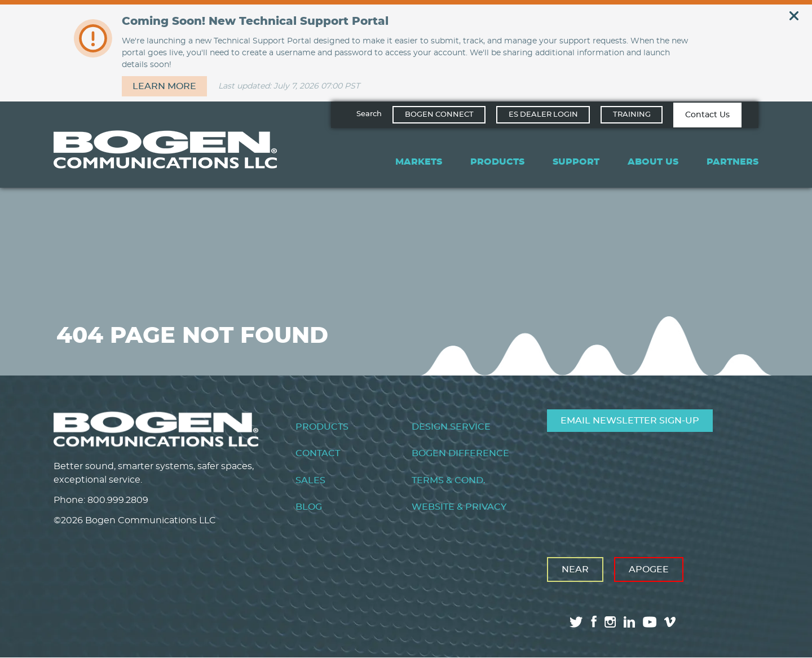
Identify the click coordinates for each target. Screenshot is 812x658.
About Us (653, 162)
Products (497, 162)
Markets (419, 162)
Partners (732, 162)
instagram (610, 622)
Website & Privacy (459, 507)
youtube (650, 622)
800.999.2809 (118, 500)
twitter (576, 622)
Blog (309, 507)
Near (575, 569)
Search (369, 114)
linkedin (629, 622)
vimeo (671, 622)
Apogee (649, 569)
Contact (318, 453)
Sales (310, 480)
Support (576, 162)
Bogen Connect (439, 115)
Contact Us (707, 115)
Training (632, 115)
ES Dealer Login (543, 115)
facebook (594, 622)
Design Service (451, 427)
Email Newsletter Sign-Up (630, 421)
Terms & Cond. (449, 480)
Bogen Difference (460, 453)
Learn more (164, 86)
